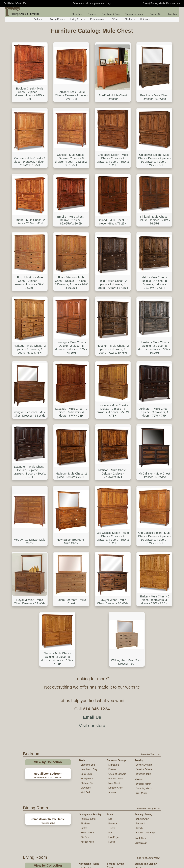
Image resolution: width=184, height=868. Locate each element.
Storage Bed (87, 608)
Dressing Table (144, 604)
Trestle (112, 658)
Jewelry (139, 590)
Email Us (92, 547)
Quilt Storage (143, 707)
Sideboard (86, 653)
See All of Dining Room (148, 638)
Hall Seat (141, 716)
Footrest (113, 724)
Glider (112, 715)
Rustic (112, 672)
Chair (111, 706)
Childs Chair (87, 851)
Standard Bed (88, 595)
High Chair (86, 860)
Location (172, 14)
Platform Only (88, 613)
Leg (110, 649)
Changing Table (116, 847)
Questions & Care (111, 14)
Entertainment (98, 19)
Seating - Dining (143, 644)
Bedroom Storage (117, 590)
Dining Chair (142, 649)
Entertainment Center (115, 752)
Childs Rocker (88, 856)
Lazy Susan (141, 673)
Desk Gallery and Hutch (90, 802)
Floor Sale (77, 14)
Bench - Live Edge (146, 663)
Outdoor (145, 19)
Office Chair (114, 795)
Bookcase (141, 786)
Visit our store (92, 555)
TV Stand (84, 750)
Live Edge (114, 667)
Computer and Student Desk (88, 819)
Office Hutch (142, 800)
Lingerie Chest (116, 618)
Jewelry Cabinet (144, 599)
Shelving (141, 698)
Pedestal (113, 653)
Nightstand (114, 595)
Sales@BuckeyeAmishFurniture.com (162, 3)
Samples (92, 14)
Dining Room (58, 19)
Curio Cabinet (143, 703)
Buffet (84, 658)
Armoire (112, 622)
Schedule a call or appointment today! (92, 3)
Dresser (112, 599)
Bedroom (39, 19)
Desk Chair (114, 786)
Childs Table (87, 847)
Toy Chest (112, 852)
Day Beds (86, 618)
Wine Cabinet (88, 663)
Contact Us (156, 14)
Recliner (113, 711)
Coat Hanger (143, 712)
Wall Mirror (142, 623)
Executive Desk (89, 791)
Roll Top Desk (88, 795)
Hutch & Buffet (88, 649)
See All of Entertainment (148, 745)
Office (116, 19)
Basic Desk (86, 786)
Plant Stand (87, 716)
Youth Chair (87, 865)
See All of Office (152, 776)
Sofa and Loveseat (118, 702)
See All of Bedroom (150, 584)
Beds (82, 590)
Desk (82, 782)
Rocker (112, 720)
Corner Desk (87, 808)
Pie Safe (85, 667)
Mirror (138, 722)
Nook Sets (140, 668)
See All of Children (151, 836)
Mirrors (139, 609)
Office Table (113, 801)
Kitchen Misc (87, 672)
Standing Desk (88, 813)
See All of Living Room (149, 688)
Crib (109, 842)
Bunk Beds (86, 604)
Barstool (140, 653)
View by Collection (48, 592)
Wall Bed (85, 622)
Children (130, 19)
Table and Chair (88, 842)
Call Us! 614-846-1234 (15, 3)
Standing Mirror (144, 618)
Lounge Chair (115, 791)
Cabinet (140, 805)
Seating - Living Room (116, 695)
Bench (139, 658)
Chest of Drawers (117, 604)
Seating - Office (115, 782)
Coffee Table (87, 698)
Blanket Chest (116, 608)
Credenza (141, 795)
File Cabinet (142, 791)
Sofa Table (86, 707)
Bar (110, 663)
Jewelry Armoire (144, 595)
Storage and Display (90, 644)
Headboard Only (89, 599)
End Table (86, 703)
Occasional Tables (89, 694)
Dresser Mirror (143, 614)
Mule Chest (114, 613)
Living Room (78, 19)
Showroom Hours (135, 14)
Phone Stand (87, 712)
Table (110, 644)
